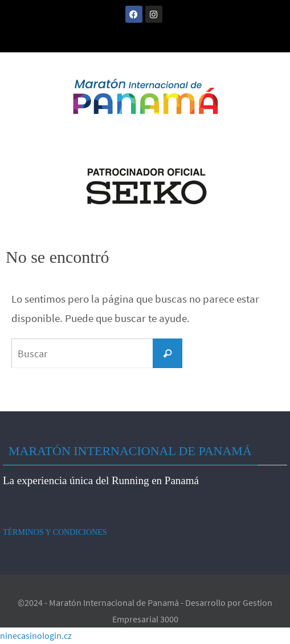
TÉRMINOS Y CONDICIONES (55, 532)
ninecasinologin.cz (36, 635)
